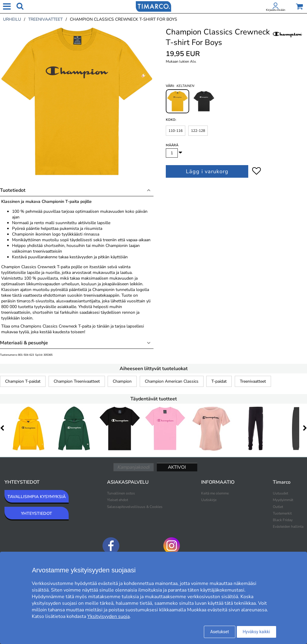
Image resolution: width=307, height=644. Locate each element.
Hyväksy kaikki (256, 632)
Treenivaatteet (253, 381)
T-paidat (219, 381)
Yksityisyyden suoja (108, 616)
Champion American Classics (172, 381)
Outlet (278, 507)
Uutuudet (280, 493)
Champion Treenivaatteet (77, 381)
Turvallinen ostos (121, 493)
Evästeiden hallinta (288, 527)
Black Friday (283, 520)
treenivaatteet (45, 19)
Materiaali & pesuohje (24, 343)
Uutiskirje (209, 500)
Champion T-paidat (23, 381)
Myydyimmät (283, 500)
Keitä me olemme (215, 493)
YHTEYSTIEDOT (37, 513)
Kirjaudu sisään (276, 10)
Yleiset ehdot (118, 500)
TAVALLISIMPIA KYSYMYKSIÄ (37, 497)
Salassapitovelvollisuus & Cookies (135, 507)
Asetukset (219, 632)
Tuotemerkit (282, 513)
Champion (122, 381)
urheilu (12, 19)
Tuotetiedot (13, 190)
